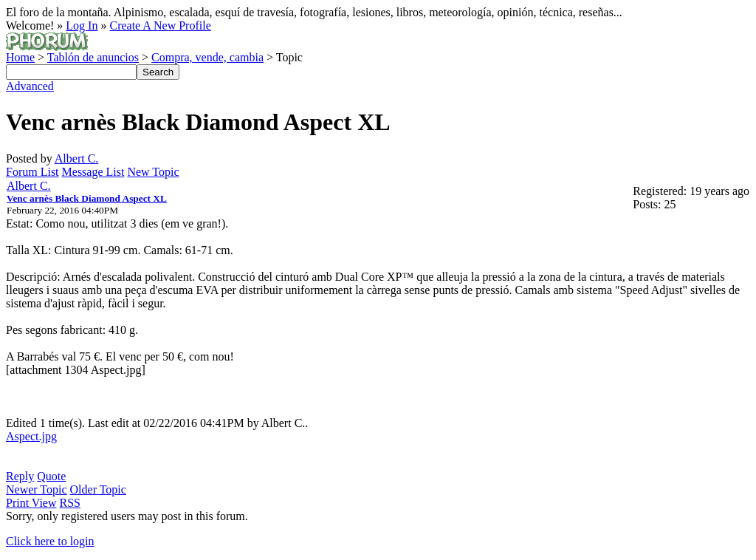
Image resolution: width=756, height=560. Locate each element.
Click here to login (50, 541)
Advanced (30, 86)
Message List (93, 172)
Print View (31, 503)
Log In (82, 25)
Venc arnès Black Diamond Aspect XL (87, 198)
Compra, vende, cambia (207, 57)
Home (20, 57)
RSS (70, 503)
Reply (20, 476)
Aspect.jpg (31, 436)
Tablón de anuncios (93, 57)
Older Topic (98, 489)
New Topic (153, 172)
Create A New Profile (160, 25)
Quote (51, 476)
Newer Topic (37, 489)
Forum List (32, 172)
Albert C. (77, 158)
